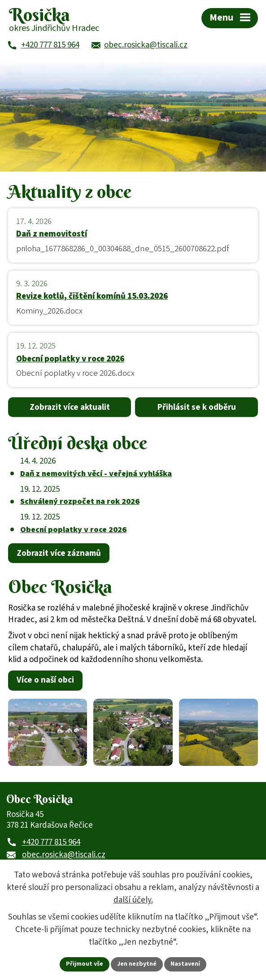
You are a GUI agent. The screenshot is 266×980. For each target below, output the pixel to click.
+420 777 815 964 (51, 842)
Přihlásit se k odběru (197, 407)
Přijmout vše (85, 964)
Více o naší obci (45, 680)
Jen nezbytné (137, 964)
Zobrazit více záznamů (59, 553)
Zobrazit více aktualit (70, 407)
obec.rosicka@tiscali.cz (64, 855)
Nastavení (185, 964)
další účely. (133, 900)
